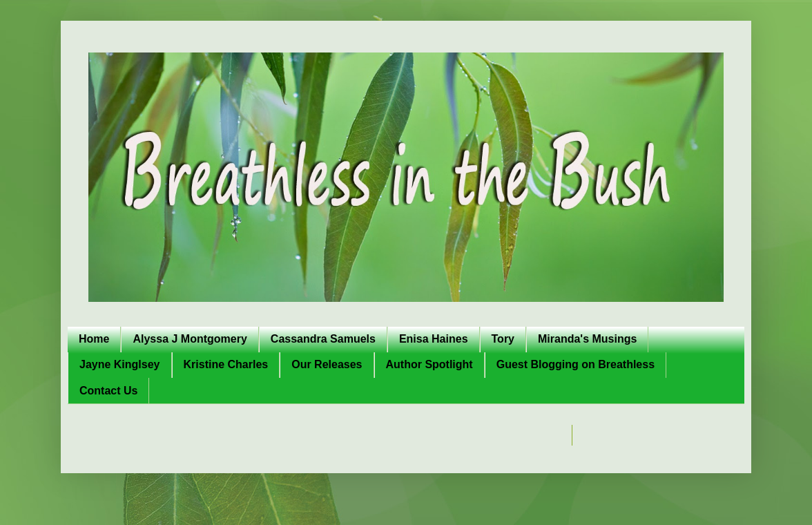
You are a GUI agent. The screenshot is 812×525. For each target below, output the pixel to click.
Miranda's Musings (587, 339)
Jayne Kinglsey (120, 364)
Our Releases (327, 364)
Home (94, 339)
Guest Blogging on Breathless (576, 364)
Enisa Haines (434, 339)
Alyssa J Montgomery (190, 339)
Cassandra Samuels (323, 339)
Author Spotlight (429, 364)
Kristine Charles (226, 364)
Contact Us (108, 391)
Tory (503, 339)
